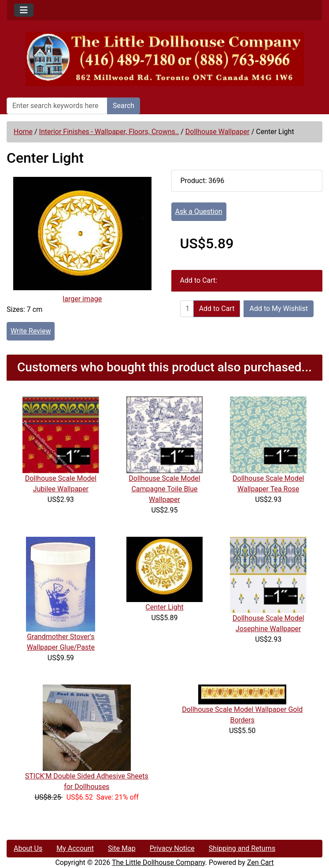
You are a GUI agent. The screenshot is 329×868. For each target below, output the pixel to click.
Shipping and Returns (242, 848)
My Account (75, 848)
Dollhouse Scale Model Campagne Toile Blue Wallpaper (164, 489)
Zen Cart (261, 862)
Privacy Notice (172, 848)
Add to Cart (217, 309)
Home (23, 132)
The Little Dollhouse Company (159, 862)
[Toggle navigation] (24, 10)
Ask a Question (199, 211)
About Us (28, 848)
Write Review (31, 331)
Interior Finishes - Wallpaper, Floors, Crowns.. (109, 132)
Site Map (122, 848)
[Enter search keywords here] (57, 106)
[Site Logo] (164, 59)
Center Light (164, 607)
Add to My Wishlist (279, 309)
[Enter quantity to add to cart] (187, 309)
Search (124, 106)
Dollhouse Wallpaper (218, 132)
